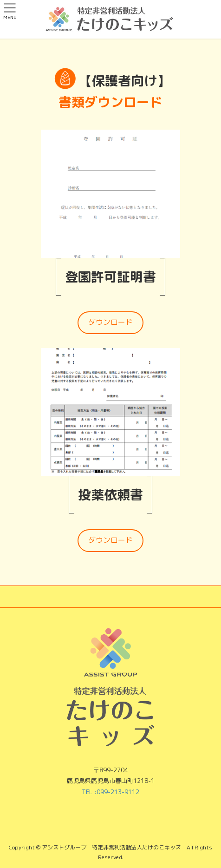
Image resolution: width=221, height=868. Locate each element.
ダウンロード (110, 322)
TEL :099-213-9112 (110, 792)
